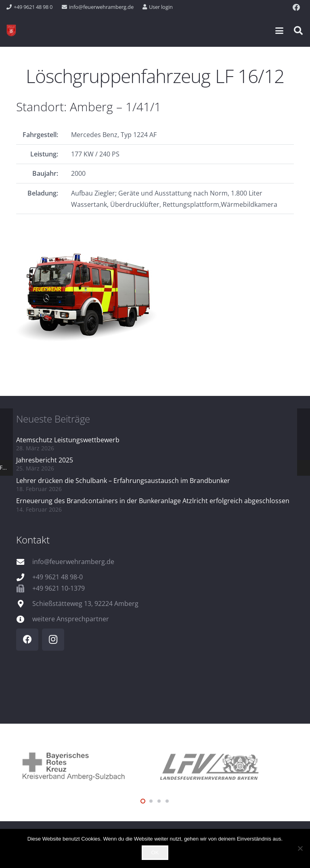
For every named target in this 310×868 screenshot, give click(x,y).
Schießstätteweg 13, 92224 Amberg (85, 604)
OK (155, 852)
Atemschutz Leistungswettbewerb (68, 440)
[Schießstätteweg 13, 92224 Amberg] (24, 604)
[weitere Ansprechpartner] (24, 619)
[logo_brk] (86, 765)
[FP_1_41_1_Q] (155, 294)
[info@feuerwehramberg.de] (24, 562)
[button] (279, 31)
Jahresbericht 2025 (45, 460)
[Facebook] (296, 7)
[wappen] (11, 31)
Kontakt (33, 540)
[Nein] (300, 848)
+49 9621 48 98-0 (58, 577)
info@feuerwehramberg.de (73, 562)
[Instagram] (53, 640)
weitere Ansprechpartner (71, 619)
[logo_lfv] (224, 765)
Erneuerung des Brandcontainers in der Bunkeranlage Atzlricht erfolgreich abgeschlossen (153, 501)
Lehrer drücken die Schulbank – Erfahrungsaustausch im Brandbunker (123, 481)
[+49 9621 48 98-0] (24, 577)
